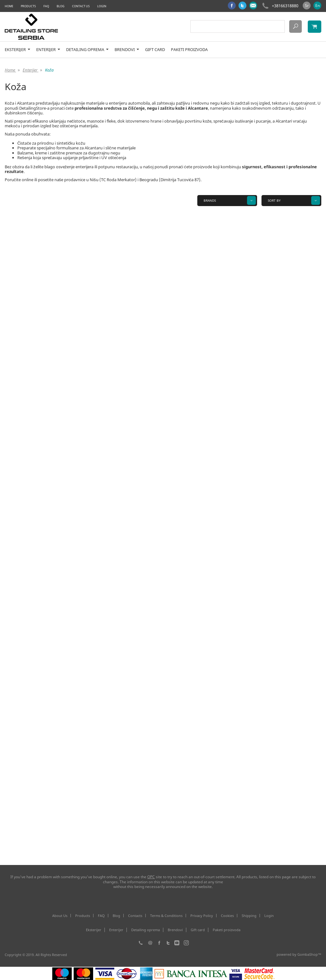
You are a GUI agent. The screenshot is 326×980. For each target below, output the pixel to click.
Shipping (249, 916)
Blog (61, 6)
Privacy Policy (202, 916)
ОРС (151, 877)
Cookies (227, 916)
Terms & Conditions (166, 916)
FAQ (46, 6)
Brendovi (127, 50)
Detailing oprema (87, 50)
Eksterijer (17, 50)
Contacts (135, 916)
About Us (60, 916)
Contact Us (81, 6)
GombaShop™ (309, 954)
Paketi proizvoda (189, 50)
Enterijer (48, 50)
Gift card (155, 50)
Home (9, 6)
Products (28, 6)
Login (102, 6)
